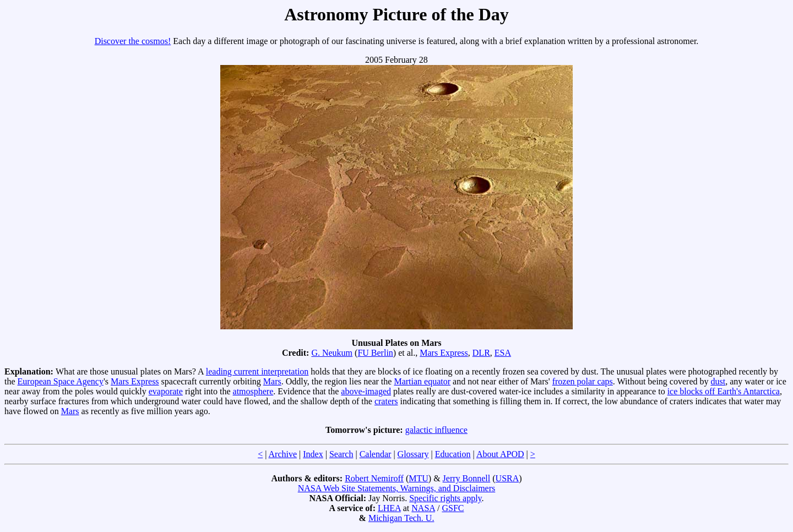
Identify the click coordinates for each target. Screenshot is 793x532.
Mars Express (444, 353)
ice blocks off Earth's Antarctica (724, 391)
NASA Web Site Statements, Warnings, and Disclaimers (397, 488)
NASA (423, 508)
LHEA (389, 508)
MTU (419, 478)
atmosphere (253, 391)
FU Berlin (375, 353)
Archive (283, 454)
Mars (272, 381)
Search (341, 454)
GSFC (453, 508)
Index (313, 454)
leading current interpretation (257, 371)
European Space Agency (61, 381)
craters (386, 401)
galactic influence (436, 430)
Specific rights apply (445, 498)
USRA (507, 478)
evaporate (166, 391)
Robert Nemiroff (374, 478)
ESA (503, 353)
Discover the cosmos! (133, 41)
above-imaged (366, 391)
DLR (481, 353)
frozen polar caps (583, 381)
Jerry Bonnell (467, 478)
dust (718, 381)
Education (453, 454)
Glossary (413, 454)
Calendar (376, 454)
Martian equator (422, 381)
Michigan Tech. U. (401, 518)
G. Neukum (332, 353)
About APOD (500, 454)
